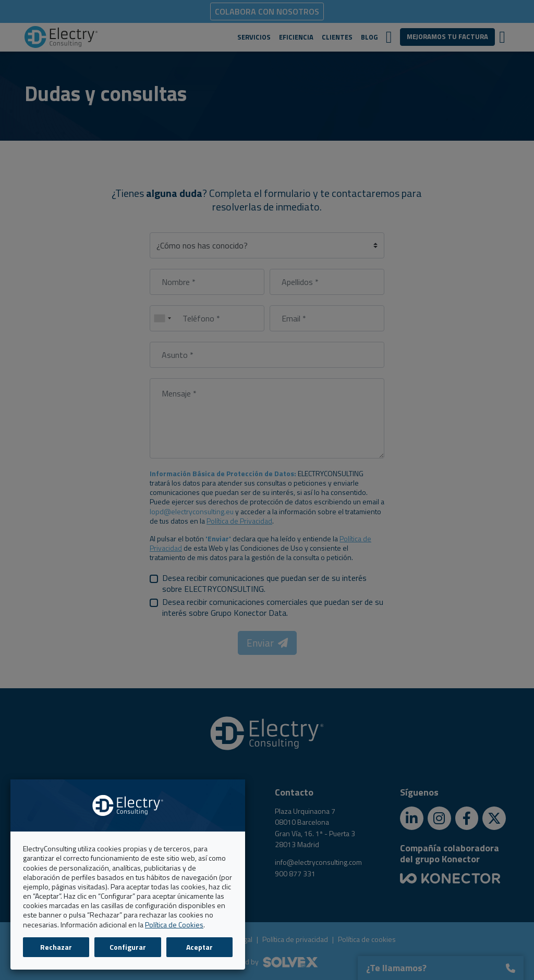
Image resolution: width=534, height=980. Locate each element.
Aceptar (199, 947)
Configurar (128, 947)
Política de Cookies (174, 925)
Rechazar (56, 947)
